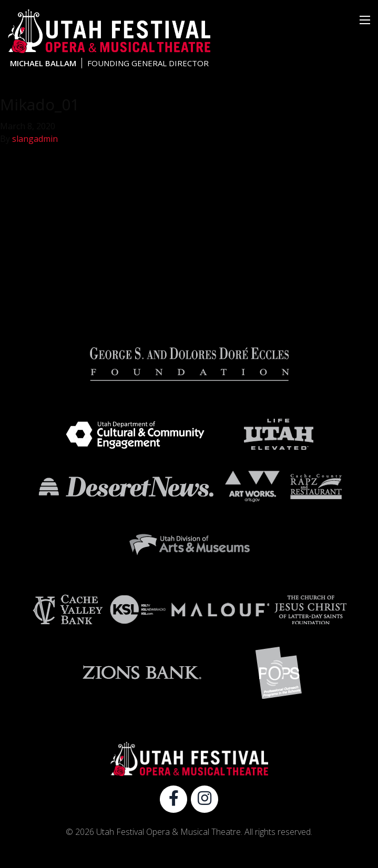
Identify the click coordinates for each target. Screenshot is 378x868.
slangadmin (35, 139)
